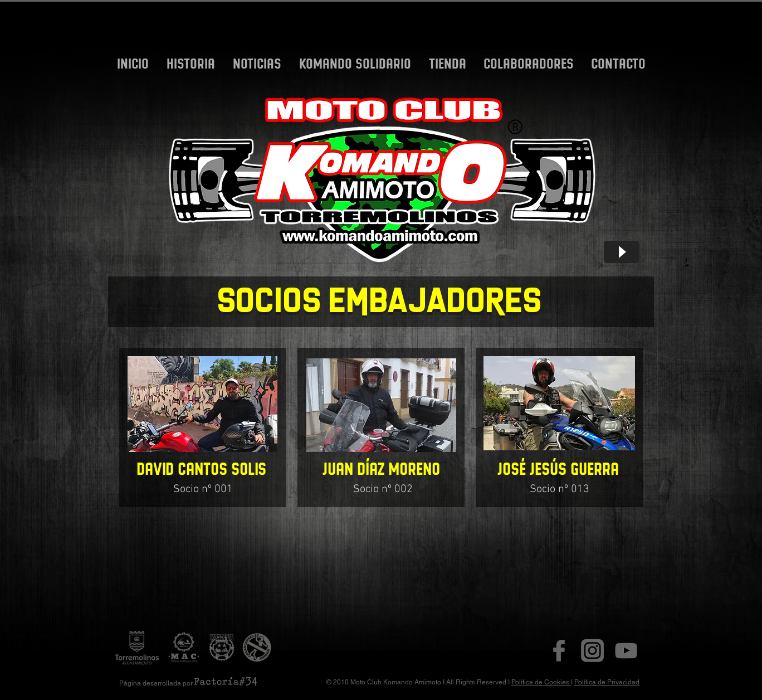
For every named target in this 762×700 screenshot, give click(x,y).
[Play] (622, 252)
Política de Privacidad (607, 682)
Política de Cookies (541, 682)
